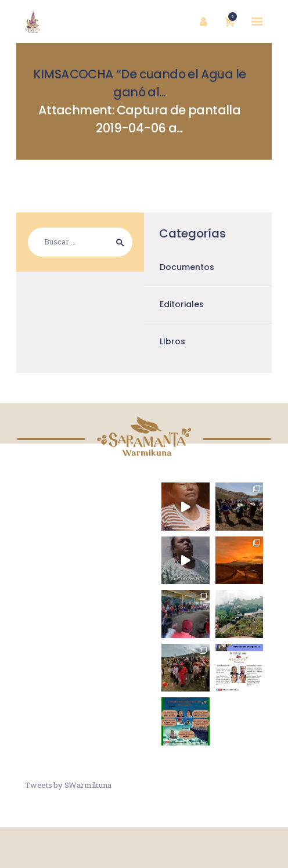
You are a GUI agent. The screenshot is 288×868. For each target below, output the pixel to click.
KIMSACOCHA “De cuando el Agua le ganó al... (140, 83)
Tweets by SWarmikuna (68, 785)
